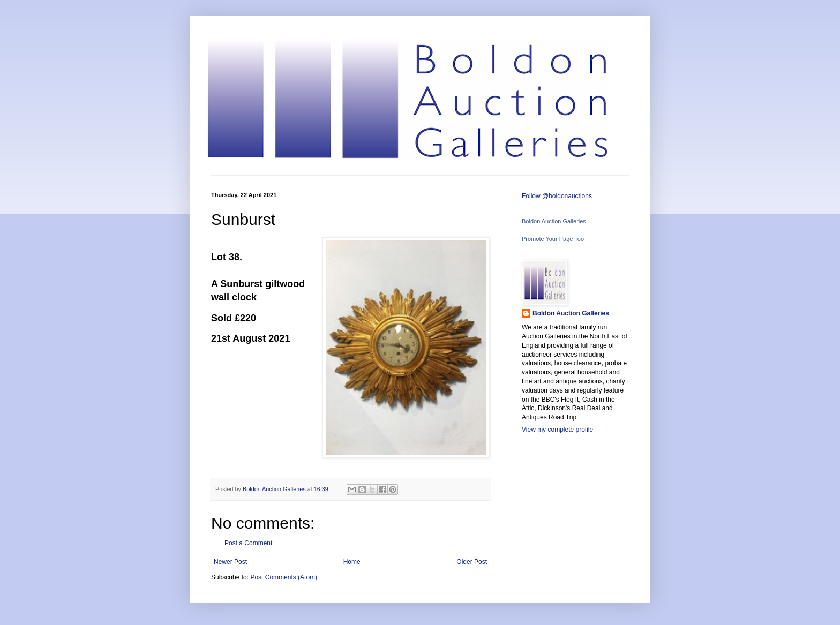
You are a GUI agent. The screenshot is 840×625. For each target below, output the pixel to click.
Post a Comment (248, 543)
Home (352, 562)
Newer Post (230, 562)
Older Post (472, 562)
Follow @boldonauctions (557, 196)
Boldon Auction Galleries (554, 221)
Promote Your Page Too (553, 239)
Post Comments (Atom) (284, 577)
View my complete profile (557, 430)
